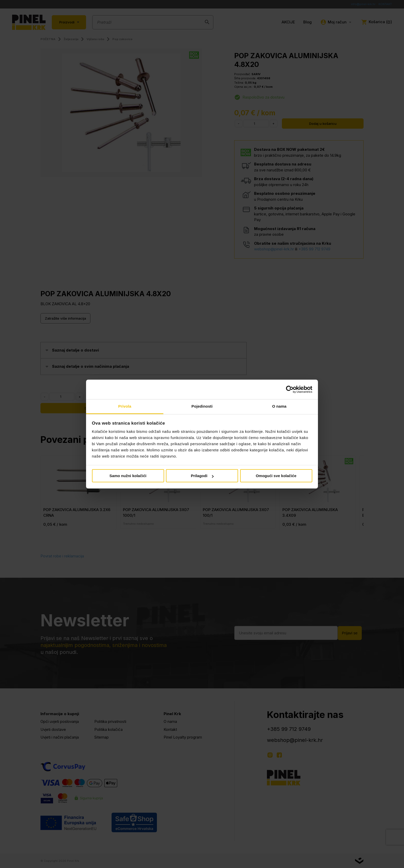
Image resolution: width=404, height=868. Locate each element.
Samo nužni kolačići (128, 476)
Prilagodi (202, 476)
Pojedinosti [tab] (202, 406)
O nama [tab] (279, 406)
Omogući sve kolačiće (276, 476)
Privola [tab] (125, 406)
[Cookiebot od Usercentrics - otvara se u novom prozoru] (290, 389)
